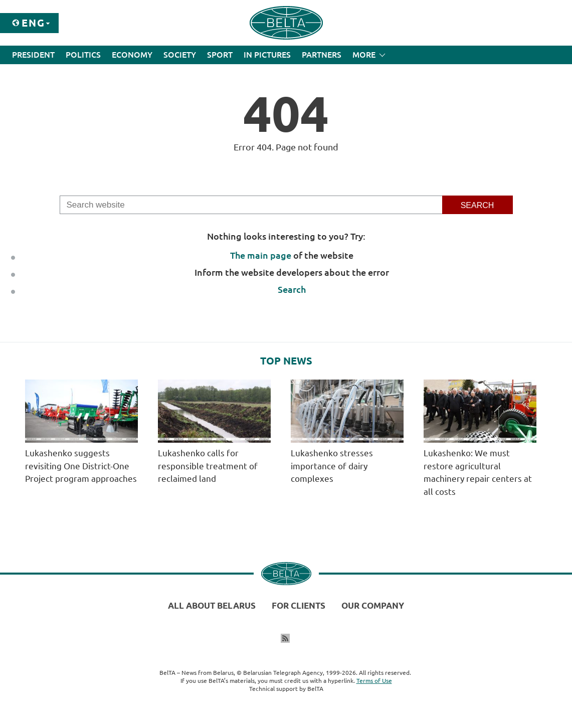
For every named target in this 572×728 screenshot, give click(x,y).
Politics (83, 55)
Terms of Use (374, 681)
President (33, 55)
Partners (322, 55)
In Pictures (267, 55)
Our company (373, 605)
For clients (299, 605)
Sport (220, 55)
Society (180, 55)
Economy (132, 55)
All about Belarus (212, 605)
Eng (33, 23)
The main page (261, 255)
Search (292, 289)
